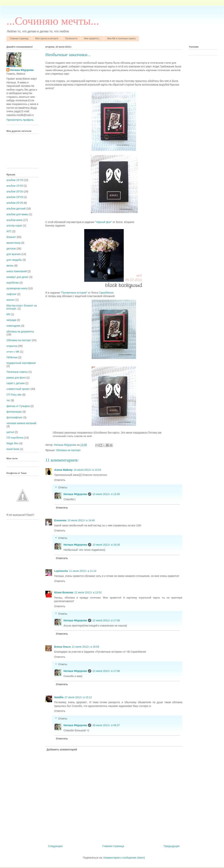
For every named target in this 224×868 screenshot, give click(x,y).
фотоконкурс (14, 412)
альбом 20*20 (15, 191)
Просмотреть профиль (20, 120)
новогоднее (13, 326)
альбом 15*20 (15, 186)
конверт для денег (17, 277)
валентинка (13, 243)
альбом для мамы (17, 214)
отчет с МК (13, 352)
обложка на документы (20, 331)
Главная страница (19, 39)
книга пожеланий (17, 271)
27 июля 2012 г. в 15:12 (78, 697)
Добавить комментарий (62, 749)
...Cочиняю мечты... (53, 21)
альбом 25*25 (15, 203)
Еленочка (60, 520)
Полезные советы (17, 372)
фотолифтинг (15, 417)
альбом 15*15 (15, 180)
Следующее (55, 846)
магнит (11, 300)
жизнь (10, 266)
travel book (13, 449)
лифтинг (11, 294)
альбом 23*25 (15, 197)
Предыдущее (172, 846)
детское (11, 249)
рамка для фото (16, 378)
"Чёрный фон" (103, 222)
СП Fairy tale (14, 395)
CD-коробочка (15, 438)
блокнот (11, 237)
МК (8, 314)
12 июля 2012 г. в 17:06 (106, 620)
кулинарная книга (17, 288)
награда (11, 320)
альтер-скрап (14, 226)
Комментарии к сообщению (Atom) (124, 858)
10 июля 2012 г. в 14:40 (81, 520)
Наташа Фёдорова (65, 445)
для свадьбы (14, 260)
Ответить (60, 480)
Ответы (63, 488)
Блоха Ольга (62, 647)
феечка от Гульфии (18, 406)
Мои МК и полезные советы (121, 39)
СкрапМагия (106, 293)
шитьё (10, 432)
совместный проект (18, 389)
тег (8, 400)
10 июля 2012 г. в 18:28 (106, 545)
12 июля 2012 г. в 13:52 (88, 592)
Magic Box (12, 443)
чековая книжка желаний (21, 423)
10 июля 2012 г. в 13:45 (106, 494)
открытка (12, 346)
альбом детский (16, 209)
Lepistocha (61, 571)
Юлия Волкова (64, 592)
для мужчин (14, 254)
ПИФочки (12, 357)
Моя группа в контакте (47, 39)
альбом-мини (14, 220)
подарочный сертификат (21, 363)
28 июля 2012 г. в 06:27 (106, 725)
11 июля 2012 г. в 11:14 (83, 571)
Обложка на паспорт (68, 450)
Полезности (71, 39)
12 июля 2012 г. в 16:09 (85, 647)
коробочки (13, 283)
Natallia (59, 697)
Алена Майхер (63, 470)
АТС (9, 231)
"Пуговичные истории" (74, 293)
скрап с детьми (16, 383)
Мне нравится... (92, 39)
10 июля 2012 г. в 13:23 (87, 470)
